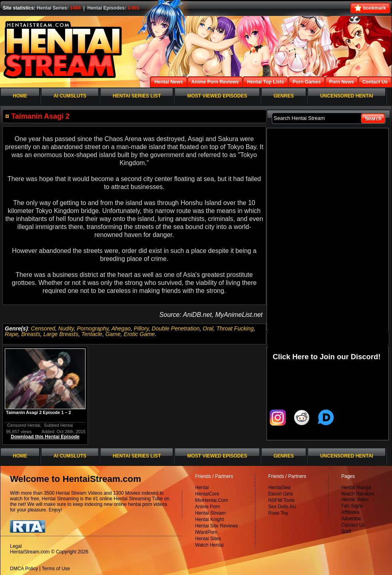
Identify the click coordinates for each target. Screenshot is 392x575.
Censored (43, 328)
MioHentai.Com (212, 500)
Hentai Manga (356, 487)
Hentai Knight (209, 519)
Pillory (141, 328)
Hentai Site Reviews (216, 526)
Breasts (31, 334)
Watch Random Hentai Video (358, 497)
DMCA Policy (24, 569)
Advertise (351, 519)
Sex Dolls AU (282, 507)
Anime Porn (208, 507)
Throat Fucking (235, 328)
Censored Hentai (24, 425)
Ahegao (121, 328)
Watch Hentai (209, 545)
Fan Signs (352, 506)
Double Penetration (176, 328)
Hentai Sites (208, 539)
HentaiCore (207, 494)
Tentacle (92, 334)
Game (113, 334)
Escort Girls (281, 494)
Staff (346, 531)
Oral (208, 328)
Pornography (93, 328)
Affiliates (350, 512)
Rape (11, 334)
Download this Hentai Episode (45, 437)
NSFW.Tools (281, 500)
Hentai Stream (210, 513)
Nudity (66, 328)
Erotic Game (139, 334)
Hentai (202, 487)
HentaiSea (279, 487)
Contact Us (353, 525)
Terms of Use (56, 569)
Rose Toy (278, 513)
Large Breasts (61, 334)
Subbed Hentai (59, 425)
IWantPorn (206, 532)
